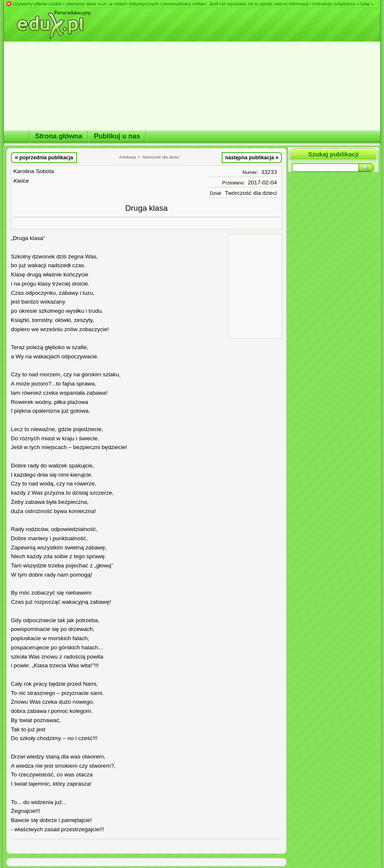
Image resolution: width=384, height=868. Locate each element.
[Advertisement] (255, 286)
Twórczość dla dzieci (251, 193)
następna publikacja (252, 157)
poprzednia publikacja (44, 157)
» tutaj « (365, 4)
